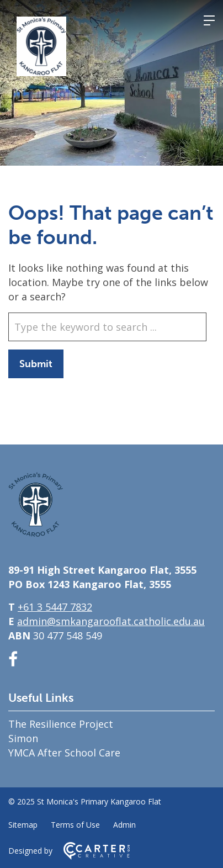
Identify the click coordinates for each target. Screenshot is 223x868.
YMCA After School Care (64, 753)
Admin (124, 825)
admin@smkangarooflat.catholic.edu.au (111, 621)
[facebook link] (13, 659)
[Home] (36, 533)
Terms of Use (75, 825)
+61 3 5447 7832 (55, 607)
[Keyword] (107, 327)
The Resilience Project (61, 724)
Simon (23, 738)
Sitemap (23, 825)
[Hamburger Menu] (209, 20)
